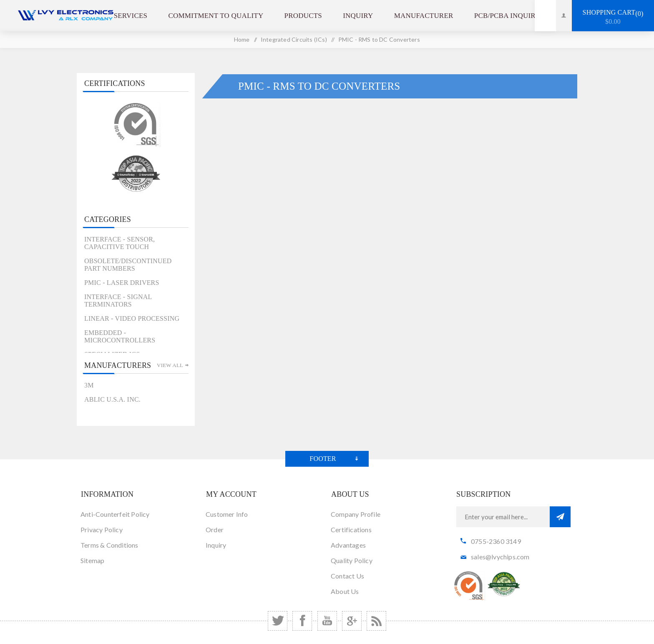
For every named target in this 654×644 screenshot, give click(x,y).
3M (89, 385)
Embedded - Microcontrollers (120, 336)
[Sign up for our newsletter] (503, 517)
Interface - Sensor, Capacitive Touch (119, 243)
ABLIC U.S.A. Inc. (112, 399)
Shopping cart (613, 17)
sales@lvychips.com (500, 557)
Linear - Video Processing (132, 318)
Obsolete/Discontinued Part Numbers (128, 265)
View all (170, 365)
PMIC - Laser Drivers (122, 283)
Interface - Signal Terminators (118, 301)
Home (242, 39)
